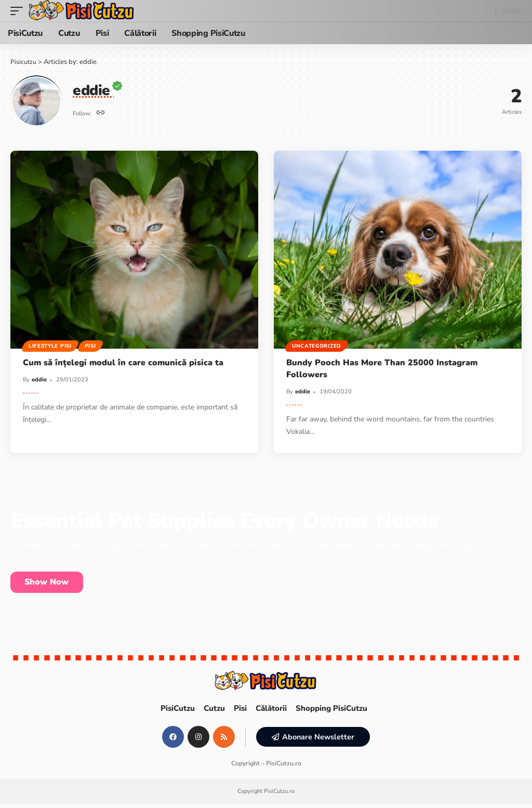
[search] (485, 11)
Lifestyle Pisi (51, 346)
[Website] (101, 113)
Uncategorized (317, 346)
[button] (314, 740)
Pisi (92, 346)
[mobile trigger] (19, 11)
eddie (39, 380)
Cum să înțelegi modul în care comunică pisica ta (123, 363)
